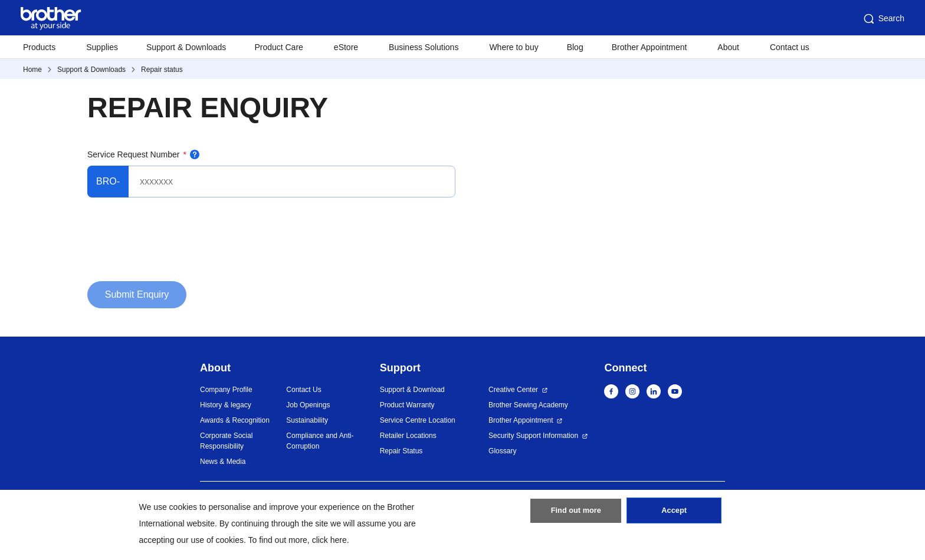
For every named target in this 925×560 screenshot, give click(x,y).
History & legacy (226, 405)
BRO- (108, 181)
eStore (346, 47)
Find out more (576, 515)
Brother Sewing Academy (528, 405)
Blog (575, 47)
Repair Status (401, 451)
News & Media (223, 462)
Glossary (502, 451)
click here (329, 540)
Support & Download (412, 390)
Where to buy (514, 47)
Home (32, 70)
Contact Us (304, 390)
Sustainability (307, 420)
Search (883, 19)
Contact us (790, 47)
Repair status (162, 70)
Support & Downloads (186, 47)
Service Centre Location (418, 420)
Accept (674, 515)
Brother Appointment (650, 47)
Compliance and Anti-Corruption (320, 441)
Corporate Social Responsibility (226, 441)
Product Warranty (407, 405)
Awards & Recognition (235, 420)
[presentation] (177, 244)
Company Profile (226, 390)
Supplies (102, 47)
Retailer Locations (408, 436)
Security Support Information (533, 436)
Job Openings (308, 405)
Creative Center (513, 390)
